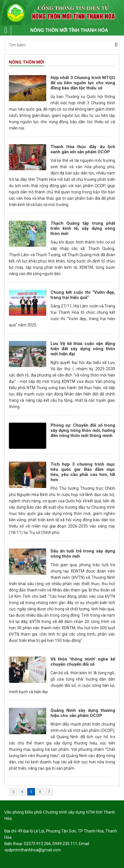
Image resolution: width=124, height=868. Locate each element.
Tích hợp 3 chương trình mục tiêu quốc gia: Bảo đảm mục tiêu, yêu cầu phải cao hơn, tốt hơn (83, 472)
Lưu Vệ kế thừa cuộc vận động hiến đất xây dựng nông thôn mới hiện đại (83, 349)
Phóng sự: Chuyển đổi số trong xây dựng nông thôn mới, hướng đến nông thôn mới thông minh (83, 430)
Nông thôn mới (27, 62)
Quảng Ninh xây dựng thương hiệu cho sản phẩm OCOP (83, 713)
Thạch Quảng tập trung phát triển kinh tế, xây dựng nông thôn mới (83, 228)
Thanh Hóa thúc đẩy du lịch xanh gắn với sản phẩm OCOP (83, 149)
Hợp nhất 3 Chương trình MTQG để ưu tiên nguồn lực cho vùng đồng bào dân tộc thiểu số (83, 83)
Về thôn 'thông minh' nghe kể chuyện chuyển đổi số (83, 662)
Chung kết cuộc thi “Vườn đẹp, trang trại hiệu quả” (83, 295)
